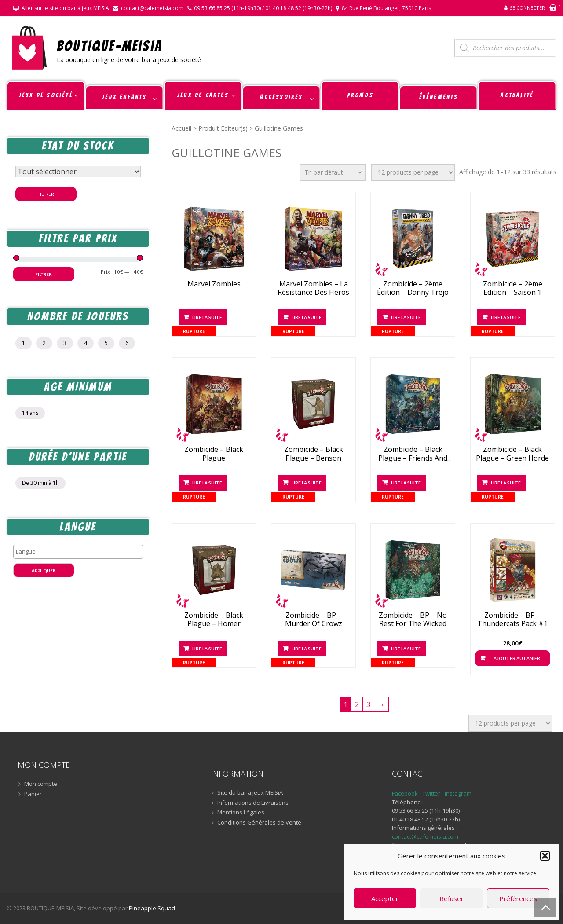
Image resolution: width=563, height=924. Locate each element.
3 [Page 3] (368, 704)
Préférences (518, 898)
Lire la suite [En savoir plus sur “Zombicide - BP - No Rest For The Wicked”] (406, 649)
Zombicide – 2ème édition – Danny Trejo (413, 288)
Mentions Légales (241, 813)
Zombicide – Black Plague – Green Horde (512, 454)
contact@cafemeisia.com (152, 8)
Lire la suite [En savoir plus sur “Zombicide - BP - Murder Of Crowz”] (307, 649)
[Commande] (333, 172)
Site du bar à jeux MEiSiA (250, 793)
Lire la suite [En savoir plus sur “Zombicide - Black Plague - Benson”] (307, 483)
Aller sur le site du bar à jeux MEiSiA (65, 8)
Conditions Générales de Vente (259, 823)
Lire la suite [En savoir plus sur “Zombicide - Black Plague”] (207, 483)
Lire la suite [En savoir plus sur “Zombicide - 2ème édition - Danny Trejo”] (406, 317)
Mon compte (41, 784)
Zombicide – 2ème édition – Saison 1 (513, 288)
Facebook (405, 793)
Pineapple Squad (152, 908)
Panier (33, 794)
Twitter (432, 793)
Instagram (458, 793)
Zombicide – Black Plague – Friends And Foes (413, 454)
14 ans (30, 413)
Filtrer (46, 194)
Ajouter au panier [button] (517, 658)
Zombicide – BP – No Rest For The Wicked (413, 620)
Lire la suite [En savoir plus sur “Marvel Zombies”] (207, 317)
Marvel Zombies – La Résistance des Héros (313, 288)
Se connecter (527, 8)
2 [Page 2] (357, 704)
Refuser (451, 898)
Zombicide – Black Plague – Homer (214, 620)
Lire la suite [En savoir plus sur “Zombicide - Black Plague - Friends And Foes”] (406, 483)
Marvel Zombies (214, 284)
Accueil (181, 128)
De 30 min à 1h (40, 483)
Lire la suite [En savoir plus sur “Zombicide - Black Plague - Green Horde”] (506, 483)
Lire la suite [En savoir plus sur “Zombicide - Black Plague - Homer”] (207, 649)
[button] (545, 856)
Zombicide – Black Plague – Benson (314, 454)
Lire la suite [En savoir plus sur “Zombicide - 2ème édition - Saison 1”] (506, 317)
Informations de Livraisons (253, 803)
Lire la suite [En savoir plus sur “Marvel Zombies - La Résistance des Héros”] (307, 317)
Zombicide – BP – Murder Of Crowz (314, 620)
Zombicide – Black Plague (214, 454)
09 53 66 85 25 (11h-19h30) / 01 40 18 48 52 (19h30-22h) (263, 8)
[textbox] (80, 551)
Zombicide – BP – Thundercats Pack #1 (512, 620)
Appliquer (44, 570)
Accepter (385, 898)
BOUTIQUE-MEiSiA (110, 46)
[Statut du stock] (78, 172)
